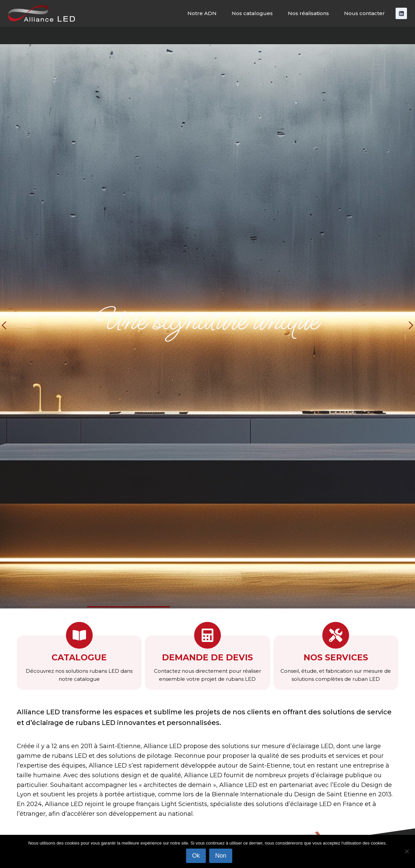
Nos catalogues (252, 13)
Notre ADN (202, 13)
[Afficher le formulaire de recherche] (404, 35)
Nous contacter (364, 13)
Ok (196, 856)
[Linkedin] (401, 13)
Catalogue (79, 657)
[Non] (407, 851)
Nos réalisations (308, 13)
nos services (336, 657)
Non (221, 856)
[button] (4, 326)
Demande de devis (207, 657)
